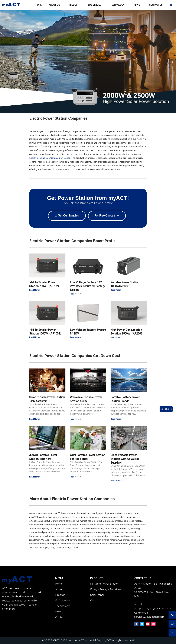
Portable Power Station (104, 584)
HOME (39, 5)
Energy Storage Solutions (42, 158)
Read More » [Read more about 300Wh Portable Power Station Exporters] (35, 477)
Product (60, 595)
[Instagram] (153, 624)
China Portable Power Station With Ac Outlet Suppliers (125, 458)
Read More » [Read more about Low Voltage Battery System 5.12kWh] (75, 337)
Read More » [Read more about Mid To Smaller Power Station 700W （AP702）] (35, 290)
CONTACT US (156, 5)
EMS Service (63, 600)
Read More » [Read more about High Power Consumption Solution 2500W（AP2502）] (116, 337)
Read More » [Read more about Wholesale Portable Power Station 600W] (75, 419)
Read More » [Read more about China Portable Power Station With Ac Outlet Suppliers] (116, 480)
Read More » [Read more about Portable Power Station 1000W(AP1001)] (116, 290)
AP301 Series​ (63, 158)
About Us (61, 589)
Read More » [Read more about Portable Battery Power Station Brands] (116, 419)
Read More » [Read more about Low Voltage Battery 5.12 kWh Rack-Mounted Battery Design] (75, 294)
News (59, 611)
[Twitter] (142, 624)
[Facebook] (136, 624)
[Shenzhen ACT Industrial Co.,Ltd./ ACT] (11, 5)
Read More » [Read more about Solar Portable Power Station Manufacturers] (35, 419)
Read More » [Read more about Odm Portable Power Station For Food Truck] (75, 477)
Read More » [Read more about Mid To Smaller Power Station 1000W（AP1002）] (35, 337)
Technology (62, 606)
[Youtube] (148, 624)
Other (94, 600)
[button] (3, 62)
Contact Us (62, 617)
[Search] (171, 5)
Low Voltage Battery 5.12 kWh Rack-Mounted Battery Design (87, 286)
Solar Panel (97, 595)
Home (59, 584)
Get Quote (166, 409)
